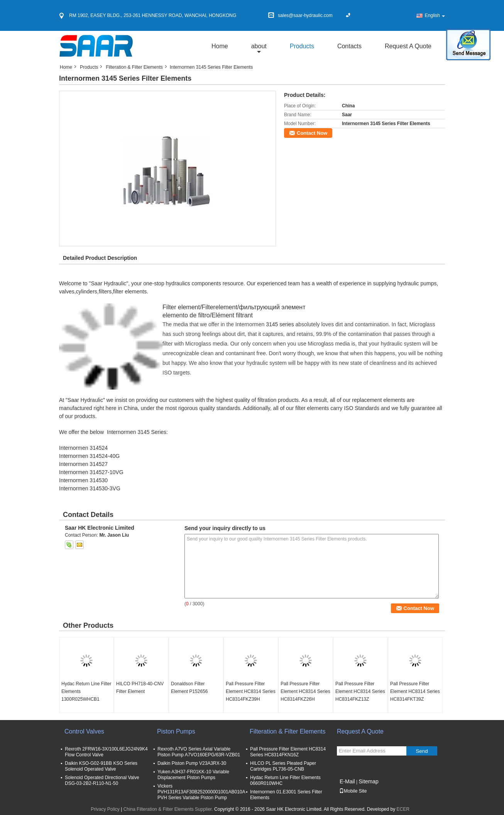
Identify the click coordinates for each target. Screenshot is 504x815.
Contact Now (312, 133)
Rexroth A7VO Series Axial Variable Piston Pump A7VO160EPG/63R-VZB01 (199, 752)
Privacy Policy (105, 809)
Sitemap (368, 781)
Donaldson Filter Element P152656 (189, 688)
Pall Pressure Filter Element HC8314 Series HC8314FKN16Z (288, 752)
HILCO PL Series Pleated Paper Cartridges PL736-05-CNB (283, 766)
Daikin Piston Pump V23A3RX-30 (192, 763)
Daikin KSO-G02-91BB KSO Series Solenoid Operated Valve (101, 766)
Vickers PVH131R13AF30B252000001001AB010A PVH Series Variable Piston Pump (201, 792)
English (435, 15)
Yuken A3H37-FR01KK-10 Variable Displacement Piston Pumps (193, 775)
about (259, 46)
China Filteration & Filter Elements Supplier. (169, 809)
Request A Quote (408, 46)
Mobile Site (353, 791)
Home (220, 46)
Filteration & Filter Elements (134, 67)
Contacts (349, 46)
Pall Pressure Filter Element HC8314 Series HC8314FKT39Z (415, 691)
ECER (403, 809)
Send (422, 751)
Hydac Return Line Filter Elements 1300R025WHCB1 (86, 691)
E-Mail (347, 781)
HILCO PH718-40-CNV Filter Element (140, 688)
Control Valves (84, 731)
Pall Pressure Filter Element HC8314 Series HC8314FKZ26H (305, 691)
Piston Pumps (176, 731)
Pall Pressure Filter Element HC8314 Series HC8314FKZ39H (251, 691)
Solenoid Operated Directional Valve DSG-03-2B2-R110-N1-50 (102, 780)
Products (302, 46)
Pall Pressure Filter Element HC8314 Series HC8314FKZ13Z (360, 691)
